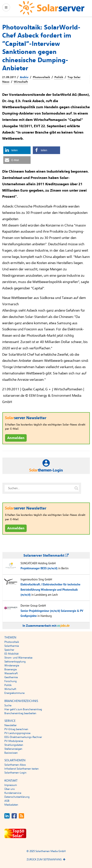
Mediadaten (11, 805)
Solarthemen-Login (15, 773)
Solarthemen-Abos (15, 765)
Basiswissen (11, 753)
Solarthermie (12, 646)
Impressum (11, 785)
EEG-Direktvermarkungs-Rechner (23, 737)
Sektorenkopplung (15, 662)
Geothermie (11, 677)
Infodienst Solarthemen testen (22, 769)
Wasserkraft (11, 673)
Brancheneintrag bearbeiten (20, 713)
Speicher (9, 650)
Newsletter (10, 725)
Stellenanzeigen (13, 749)
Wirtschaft (21, 82)
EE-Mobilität (11, 654)
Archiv (24, 77)
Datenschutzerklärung (17, 797)
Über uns (10, 789)
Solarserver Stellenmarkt (46, 556)
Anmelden (16, 438)
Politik (59, 77)
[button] (17, 150)
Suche (8, 705)
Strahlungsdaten (14, 745)
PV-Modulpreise (14, 741)
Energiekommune (14, 693)
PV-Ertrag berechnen (16, 729)
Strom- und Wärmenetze (18, 658)
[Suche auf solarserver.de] (76, 488)
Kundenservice (13, 793)
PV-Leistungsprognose (17, 733)
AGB (7, 801)
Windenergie (12, 666)
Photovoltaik (41, 77)
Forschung (10, 681)
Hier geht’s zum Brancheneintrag (23, 709)
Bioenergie (10, 669)
